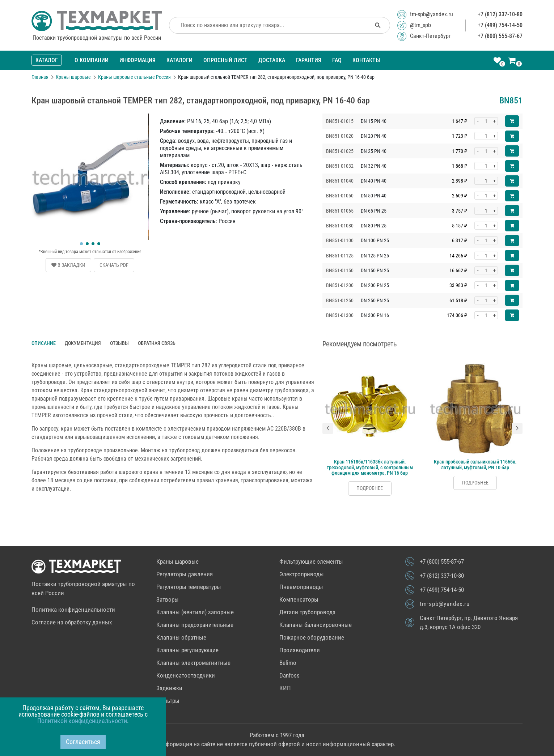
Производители (300, 650)
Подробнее (370, 488)
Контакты (366, 60)
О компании (92, 60)
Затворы (168, 599)
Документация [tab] (83, 343)
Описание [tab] (44, 343)
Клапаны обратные (181, 637)
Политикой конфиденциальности (82, 721)
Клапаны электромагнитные (193, 663)
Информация (138, 60)
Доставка (272, 60)
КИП (285, 688)
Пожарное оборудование (312, 637)
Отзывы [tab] (119, 343)
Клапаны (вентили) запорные (195, 612)
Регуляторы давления (185, 574)
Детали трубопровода (307, 612)
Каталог (47, 60)
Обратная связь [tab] (157, 343)
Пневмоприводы (301, 587)
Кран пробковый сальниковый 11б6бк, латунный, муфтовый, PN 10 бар (475, 464)
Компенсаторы (299, 599)
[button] (81, 244)
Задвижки (169, 688)
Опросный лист (225, 60)
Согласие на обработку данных (72, 622)
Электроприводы (302, 574)
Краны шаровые (177, 561)
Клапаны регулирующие (187, 650)
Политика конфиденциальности (73, 610)
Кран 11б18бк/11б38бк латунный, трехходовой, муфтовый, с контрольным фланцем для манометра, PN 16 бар (370, 467)
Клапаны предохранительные (195, 625)
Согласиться (83, 742)
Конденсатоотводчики (186, 675)
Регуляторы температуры (189, 587)
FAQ (337, 60)
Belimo (288, 663)
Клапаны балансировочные (316, 625)
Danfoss (289, 675)
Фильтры (168, 701)
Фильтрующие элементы (311, 561)
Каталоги (179, 60)
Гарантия (309, 60)
